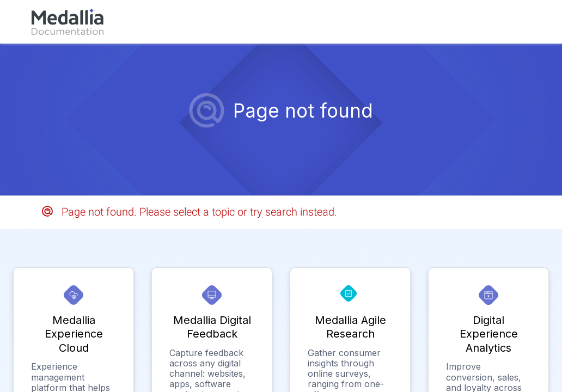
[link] (68, 22)
